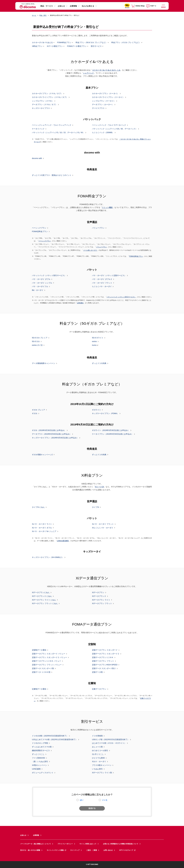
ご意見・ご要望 (91, 850)
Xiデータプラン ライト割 (102, 773)
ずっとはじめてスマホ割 (42, 747)
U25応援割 (36, 769)
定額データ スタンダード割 (43, 669)
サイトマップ (75, 850)
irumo (94, 345)
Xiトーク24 (99, 487)
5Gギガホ (36, 342)
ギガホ (35, 414)
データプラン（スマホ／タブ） (44, 105)
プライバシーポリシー (65, 844)
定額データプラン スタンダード (105, 650)
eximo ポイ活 (37, 345)
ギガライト (96, 410)
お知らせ (61, 6)
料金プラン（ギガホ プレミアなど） (126, 43)
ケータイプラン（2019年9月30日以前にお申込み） (113, 434)
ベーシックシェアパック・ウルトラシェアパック (52, 125)
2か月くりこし (98, 754)
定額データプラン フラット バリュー (47, 665)
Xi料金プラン (37, 46)
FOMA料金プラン (64, 43)
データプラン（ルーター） (103, 105)
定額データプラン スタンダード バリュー (49, 654)
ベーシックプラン (39, 228)
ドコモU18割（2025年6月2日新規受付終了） (50, 736)
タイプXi (95, 507)
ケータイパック (38, 129)
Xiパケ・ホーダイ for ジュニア (44, 531)
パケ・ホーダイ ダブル (41, 279)
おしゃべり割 (97, 747)
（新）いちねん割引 (40, 762)
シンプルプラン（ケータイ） (104, 101)
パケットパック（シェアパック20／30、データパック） (115, 129)
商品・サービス (47, 6)
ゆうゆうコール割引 (100, 751)
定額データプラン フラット (103, 661)
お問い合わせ (108, 850)
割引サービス (96, 46)
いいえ (105, 800)
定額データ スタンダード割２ (104, 669)
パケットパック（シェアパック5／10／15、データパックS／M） (58, 132)
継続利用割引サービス (41, 751)
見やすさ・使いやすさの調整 (30, 850)
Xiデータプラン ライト (101, 600)
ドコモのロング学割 (40, 743)
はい (82, 800)
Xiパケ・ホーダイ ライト (42, 524)
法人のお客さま (88, 6)
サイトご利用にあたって (88, 844)
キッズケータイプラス (41, 108)
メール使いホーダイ (90, 250)
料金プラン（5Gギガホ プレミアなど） (91, 43)
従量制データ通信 (39, 689)
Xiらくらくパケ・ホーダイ (103, 528)
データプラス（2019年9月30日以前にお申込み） (52, 434)
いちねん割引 (97, 769)
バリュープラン (98, 228)
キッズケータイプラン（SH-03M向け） (48, 557)
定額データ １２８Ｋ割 (41, 672)
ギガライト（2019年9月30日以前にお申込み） (111, 430)
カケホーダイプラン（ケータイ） (105, 94)
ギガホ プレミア (38, 410)
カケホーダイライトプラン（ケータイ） (108, 97)
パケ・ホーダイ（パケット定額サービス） (109, 276)
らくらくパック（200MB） (103, 132)
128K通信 (80, 303)
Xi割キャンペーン (39, 765)
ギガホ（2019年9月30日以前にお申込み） (49, 430)
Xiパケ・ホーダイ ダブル (42, 528)
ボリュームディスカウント (43, 773)
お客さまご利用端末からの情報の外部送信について (121, 844)
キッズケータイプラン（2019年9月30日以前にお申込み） (55, 438)
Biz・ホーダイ (38, 290)
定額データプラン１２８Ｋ (103, 657)
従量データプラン (99, 689)
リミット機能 (107, 207)
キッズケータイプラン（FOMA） (105, 414)
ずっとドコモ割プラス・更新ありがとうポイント (52, 175)
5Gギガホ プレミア (40, 338)
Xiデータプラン (98, 593)
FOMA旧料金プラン (40, 232)
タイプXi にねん (38, 507)
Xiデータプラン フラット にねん (45, 604)
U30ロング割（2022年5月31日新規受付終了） (111, 739)
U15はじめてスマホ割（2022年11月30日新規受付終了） (55, 739)
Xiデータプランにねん (41, 593)
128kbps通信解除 (63, 541)
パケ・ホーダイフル (40, 287)
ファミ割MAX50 (38, 758)
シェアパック (88, 73)
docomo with (37, 158)
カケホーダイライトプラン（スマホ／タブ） (50, 97)
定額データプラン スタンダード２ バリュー (49, 657)
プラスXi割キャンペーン (102, 765)
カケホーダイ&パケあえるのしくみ (106, 70)
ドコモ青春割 (97, 736)
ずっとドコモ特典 (99, 363)
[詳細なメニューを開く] (163, 6)
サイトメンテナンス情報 (57, 850)
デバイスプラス (98, 108)
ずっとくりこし (38, 754)
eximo (94, 342)
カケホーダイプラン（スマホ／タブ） (47, 94)
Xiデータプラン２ (99, 596)
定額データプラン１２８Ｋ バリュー (47, 661)
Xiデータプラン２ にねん (42, 596)
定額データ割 (97, 672)
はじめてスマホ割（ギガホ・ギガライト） (109, 743)
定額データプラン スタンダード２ (106, 654)
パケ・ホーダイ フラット (102, 283)
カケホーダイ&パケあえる (42, 43)
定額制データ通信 (39, 650)
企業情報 (73, 6)
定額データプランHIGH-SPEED (105, 665)
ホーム (34, 15)
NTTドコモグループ (128, 850)
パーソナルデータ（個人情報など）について (36, 844)
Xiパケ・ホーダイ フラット (103, 524)
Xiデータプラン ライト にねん (44, 600)
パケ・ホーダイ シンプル (42, 283)
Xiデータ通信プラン (55, 46)
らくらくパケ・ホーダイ (102, 287)
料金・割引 (43, 15)
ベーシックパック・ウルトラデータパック (109, 125)
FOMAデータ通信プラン (77, 46)
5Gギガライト (98, 338)
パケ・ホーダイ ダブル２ (102, 279)
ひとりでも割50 (98, 758)
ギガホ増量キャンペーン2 (42, 455)
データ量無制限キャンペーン (44, 363)
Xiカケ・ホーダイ (99, 762)
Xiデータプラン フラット (102, 604)
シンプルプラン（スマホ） (43, 101)
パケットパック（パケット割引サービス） (49, 276)
